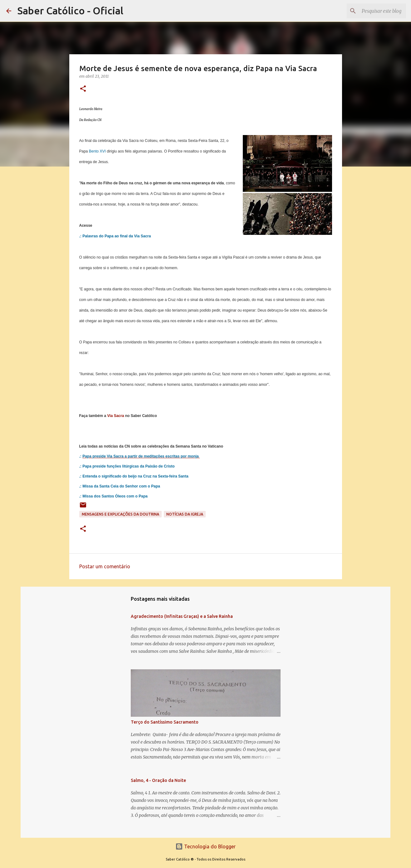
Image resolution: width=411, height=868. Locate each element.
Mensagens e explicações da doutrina (120, 514)
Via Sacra (116, 416)
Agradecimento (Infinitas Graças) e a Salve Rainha (182, 616)
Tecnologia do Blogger (205, 846)
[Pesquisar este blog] (373, 11)
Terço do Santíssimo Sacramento (165, 722)
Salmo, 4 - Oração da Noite (158, 780)
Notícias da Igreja (185, 514)
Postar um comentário (105, 566)
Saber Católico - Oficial (70, 11)
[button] (83, 89)
